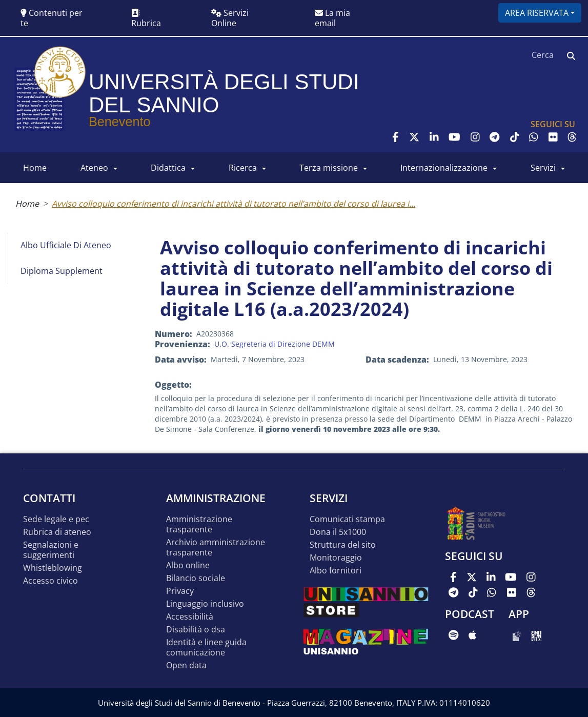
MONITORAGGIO (336, 558)
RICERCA (243, 168)
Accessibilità (190, 617)
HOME (35, 168)
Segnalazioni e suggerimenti (51, 550)
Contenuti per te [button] (52, 18)
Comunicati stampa (347, 519)
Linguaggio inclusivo (205, 604)
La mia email (332, 18)
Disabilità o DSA (196, 630)
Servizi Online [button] (230, 18)
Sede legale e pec (56, 519)
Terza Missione (329, 168)
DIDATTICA (168, 168)
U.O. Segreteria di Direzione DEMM (275, 344)
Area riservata (537, 13)
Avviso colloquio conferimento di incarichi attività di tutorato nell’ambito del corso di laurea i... (234, 204)
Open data (186, 665)
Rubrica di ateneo (57, 532)
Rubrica (146, 19)
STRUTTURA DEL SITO (343, 545)
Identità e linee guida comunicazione (206, 648)
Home (27, 204)
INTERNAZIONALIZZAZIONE (444, 168)
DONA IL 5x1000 (338, 532)
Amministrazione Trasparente (199, 524)
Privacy (180, 591)
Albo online (188, 565)
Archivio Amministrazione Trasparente (216, 547)
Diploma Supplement (62, 271)
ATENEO (94, 168)
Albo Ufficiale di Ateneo (66, 245)
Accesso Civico (50, 581)
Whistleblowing (53, 568)
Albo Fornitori (336, 571)
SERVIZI (543, 168)
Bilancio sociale (196, 578)
